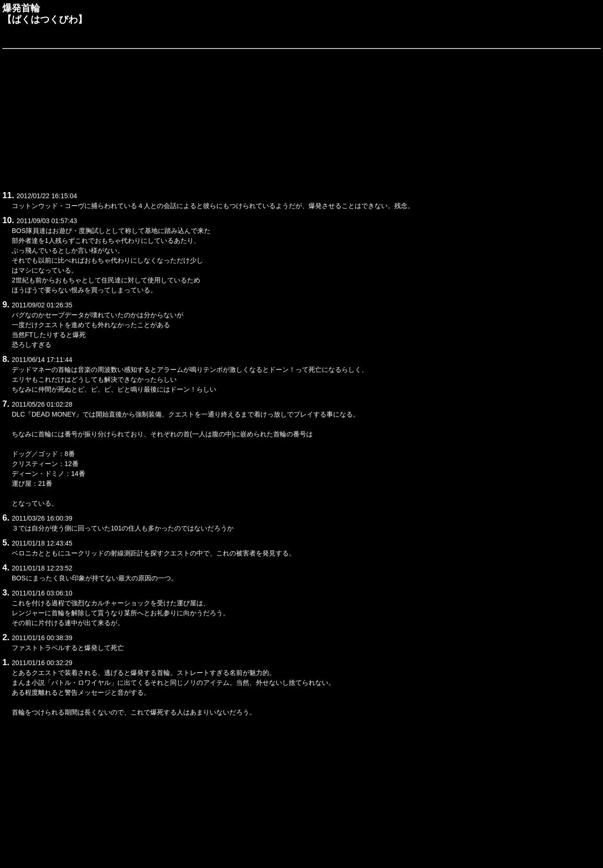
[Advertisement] (285, 118)
